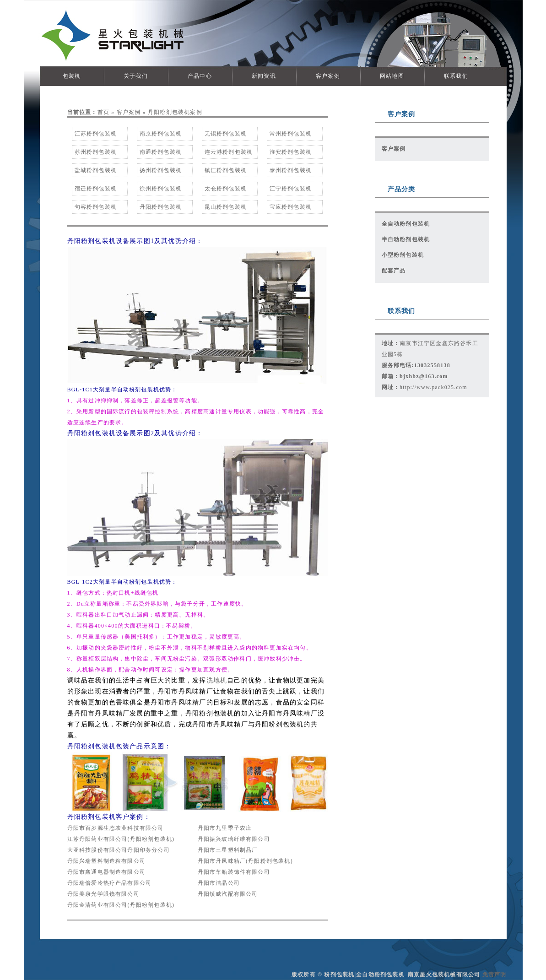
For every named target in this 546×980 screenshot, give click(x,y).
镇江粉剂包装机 (226, 170)
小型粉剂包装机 (403, 255)
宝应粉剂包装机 (291, 207)
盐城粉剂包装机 (96, 170)
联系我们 (456, 76)
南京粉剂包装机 (161, 134)
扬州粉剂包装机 (161, 170)
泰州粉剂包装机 (291, 170)
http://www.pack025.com (433, 387)
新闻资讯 (264, 76)
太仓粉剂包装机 (226, 189)
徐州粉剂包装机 (161, 189)
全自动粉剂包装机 (406, 224)
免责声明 (495, 975)
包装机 (72, 76)
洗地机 (217, 680)
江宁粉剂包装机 (291, 189)
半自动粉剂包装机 (406, 239)
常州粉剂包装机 (291, 134)
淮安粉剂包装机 (291, 152)
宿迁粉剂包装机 (96, 189)
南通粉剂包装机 (161, 152)
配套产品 (394, 271)
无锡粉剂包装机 (226, 134)
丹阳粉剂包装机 (161, 207)
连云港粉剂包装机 (229, 152)
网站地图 (392, 76)
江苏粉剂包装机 (96, 134)
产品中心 (200, 76)
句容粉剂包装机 (96, 207)
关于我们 (136, 76)
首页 (103, 112)
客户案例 (328, 76)
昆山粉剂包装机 (226, 207)
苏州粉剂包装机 (96, 152)
